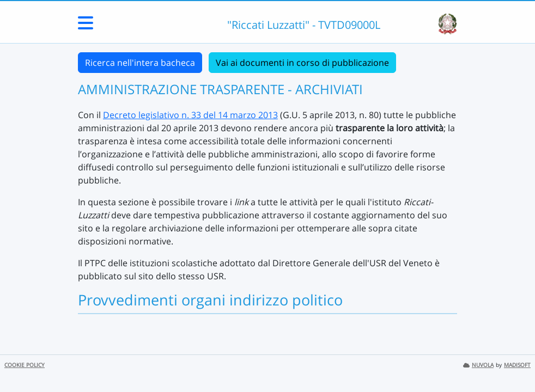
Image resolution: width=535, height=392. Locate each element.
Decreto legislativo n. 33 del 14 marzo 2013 (190, 115)
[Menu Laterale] (86, 26)
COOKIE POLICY (25, 365)
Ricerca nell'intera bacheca (140, 63)
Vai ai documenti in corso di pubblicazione (302, 63)
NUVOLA (478, 365)
